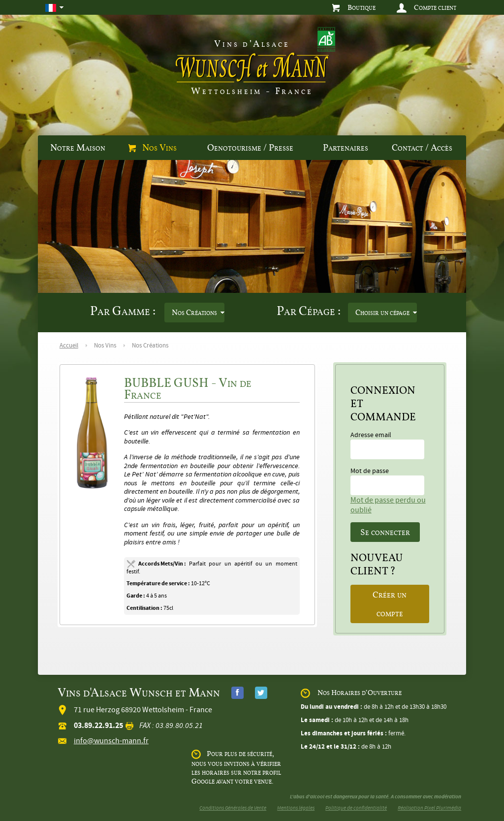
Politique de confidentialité (356, 808)
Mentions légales (296, 808)
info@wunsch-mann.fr (111, 741)
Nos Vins (153, 148)
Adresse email (388, 445)
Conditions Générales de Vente (233, 808)
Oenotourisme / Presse (250, 148)
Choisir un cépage (382, 313)
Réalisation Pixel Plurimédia (429, 808)
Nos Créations (194, 313)
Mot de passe (388, 481)
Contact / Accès (422, 148)
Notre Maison (78, 148)
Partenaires (346, 148)
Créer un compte (390, 604)
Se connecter (385, 532)
